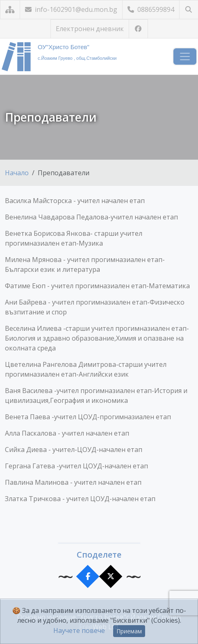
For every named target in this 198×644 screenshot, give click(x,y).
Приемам (129, 631)
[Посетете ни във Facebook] (138, 29)
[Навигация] (185, 56)
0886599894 (151, 9)
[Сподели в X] (110, 577)
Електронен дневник (90, 29)
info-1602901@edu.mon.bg (71, 9)
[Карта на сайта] (10, 10)
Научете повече (79, 630)
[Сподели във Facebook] (88, 577)
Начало (17, 173)
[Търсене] (189, 10)
